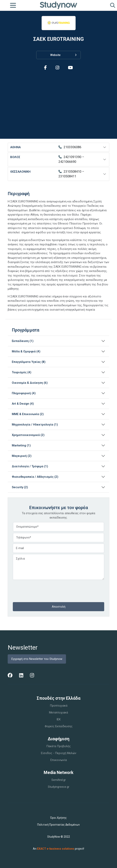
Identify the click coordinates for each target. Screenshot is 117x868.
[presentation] (43, 590)
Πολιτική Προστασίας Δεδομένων (58, 825)
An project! (58, 849)
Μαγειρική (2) (22, 456)
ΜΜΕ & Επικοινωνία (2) (28, 414)
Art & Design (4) (23, 404)
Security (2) (20, 487)
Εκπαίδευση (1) (23, 341)
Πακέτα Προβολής (58, 746)
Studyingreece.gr (59, 787)
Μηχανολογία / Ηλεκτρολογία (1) (35, 425)
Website (63, 55)
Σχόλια (58, 567)
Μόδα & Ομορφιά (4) (26, 351)
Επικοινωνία (59, 760)
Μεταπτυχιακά (58, 712)
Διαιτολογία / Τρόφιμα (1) (30, 466)
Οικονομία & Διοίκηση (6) (30, 383)
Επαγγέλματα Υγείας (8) (29, 362)
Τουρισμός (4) (22, 372)
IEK (59, 719)
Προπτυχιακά (59, 706)
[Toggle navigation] (13, 5)
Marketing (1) (21, 445)
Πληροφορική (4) (24, 393)
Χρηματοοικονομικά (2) (28, 435)
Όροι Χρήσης (58, 818)
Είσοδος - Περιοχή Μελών (59, 753)
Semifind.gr (59, 780)
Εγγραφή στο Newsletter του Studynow (37, 659)
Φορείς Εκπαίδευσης (59, 726)
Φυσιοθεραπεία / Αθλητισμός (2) (35, 477)
